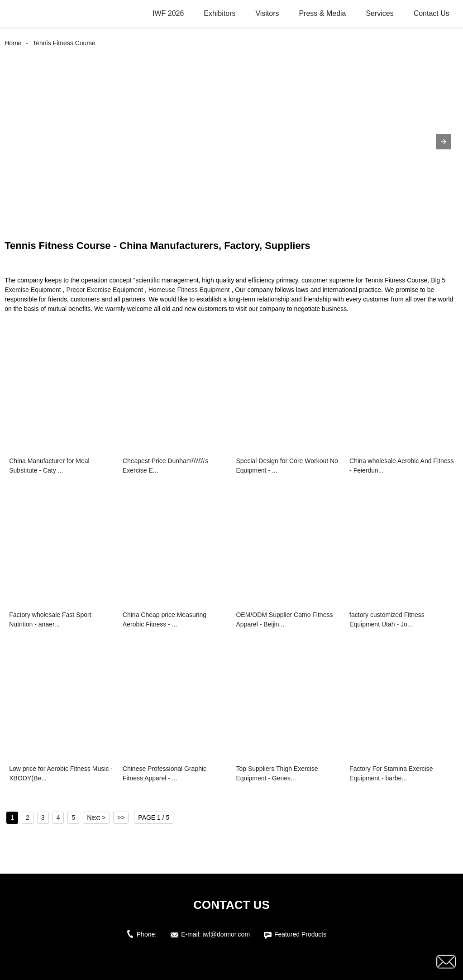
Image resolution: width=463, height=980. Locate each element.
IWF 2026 (168, 13)
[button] (444, 142)
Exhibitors (220, 13)
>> (121, 817)
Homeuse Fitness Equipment (189, 290)
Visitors (267, 13)
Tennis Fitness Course (64, 43)
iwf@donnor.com (226, 934)
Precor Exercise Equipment (105, 290)
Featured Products (300, 934)
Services (379, 13)
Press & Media (322, 13)
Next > (96, 817)
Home (13, 43)
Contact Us (432, 13)
